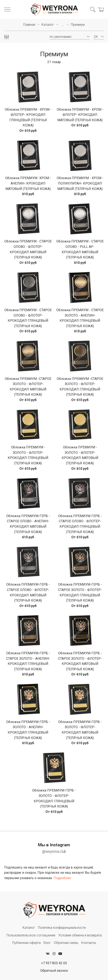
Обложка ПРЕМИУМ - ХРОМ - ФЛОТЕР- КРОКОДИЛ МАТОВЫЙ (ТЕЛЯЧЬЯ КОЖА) (80, 115)
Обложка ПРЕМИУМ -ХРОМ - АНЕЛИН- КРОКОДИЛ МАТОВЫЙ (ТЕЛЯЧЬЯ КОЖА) (28, 183)
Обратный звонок (54, 971)
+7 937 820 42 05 (54, 963)
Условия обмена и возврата (80, 935)
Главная (29, 25)
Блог (47, 943)
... (62, 25)
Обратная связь (66, 943)
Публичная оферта (26, 943)
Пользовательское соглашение (31, 935)
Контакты (89, 943)
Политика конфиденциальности (62, 928)
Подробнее (62, 878)
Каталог (48, 25)
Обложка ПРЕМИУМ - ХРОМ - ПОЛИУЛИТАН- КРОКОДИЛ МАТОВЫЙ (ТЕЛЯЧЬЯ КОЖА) (80, 183)
